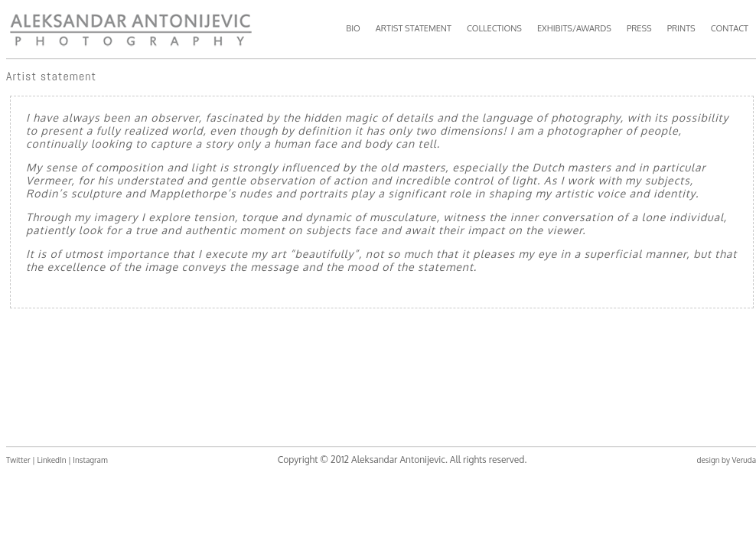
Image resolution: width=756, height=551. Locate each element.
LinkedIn (51, 460)
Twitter (18, 460)
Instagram (90, 460)
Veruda (744, 460)
